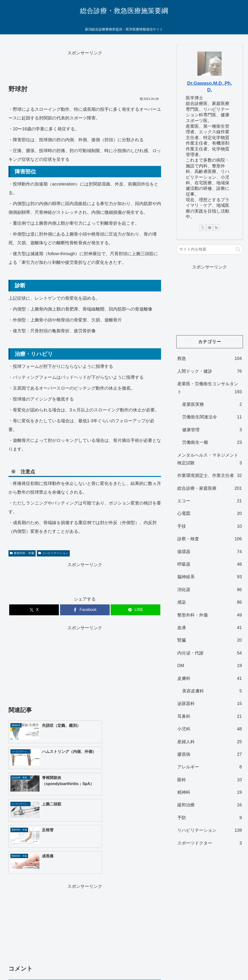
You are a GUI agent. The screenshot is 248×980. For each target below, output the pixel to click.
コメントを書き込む (85, 913)
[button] (238, 249)
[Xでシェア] (34, 610)
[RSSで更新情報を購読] (216, 227)
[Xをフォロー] (203, 227)
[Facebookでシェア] (85, 610)
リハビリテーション (53, 553)
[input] (209, 249)
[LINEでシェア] (136, 610)
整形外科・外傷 (22, 553)
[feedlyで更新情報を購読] (209, 227)
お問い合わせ (124, 958)
